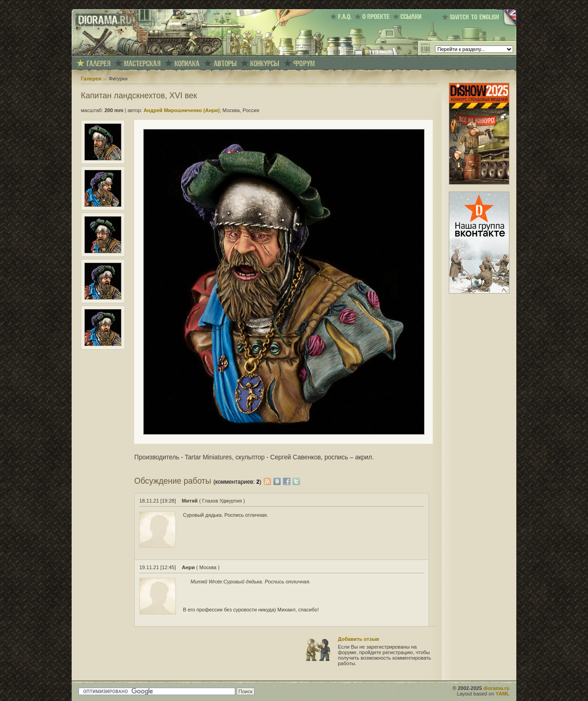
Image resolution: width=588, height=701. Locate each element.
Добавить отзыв (359, 639)
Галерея (91, 79)
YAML (503, 694)
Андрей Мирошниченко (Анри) (181, 110)
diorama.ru (496, 688)
